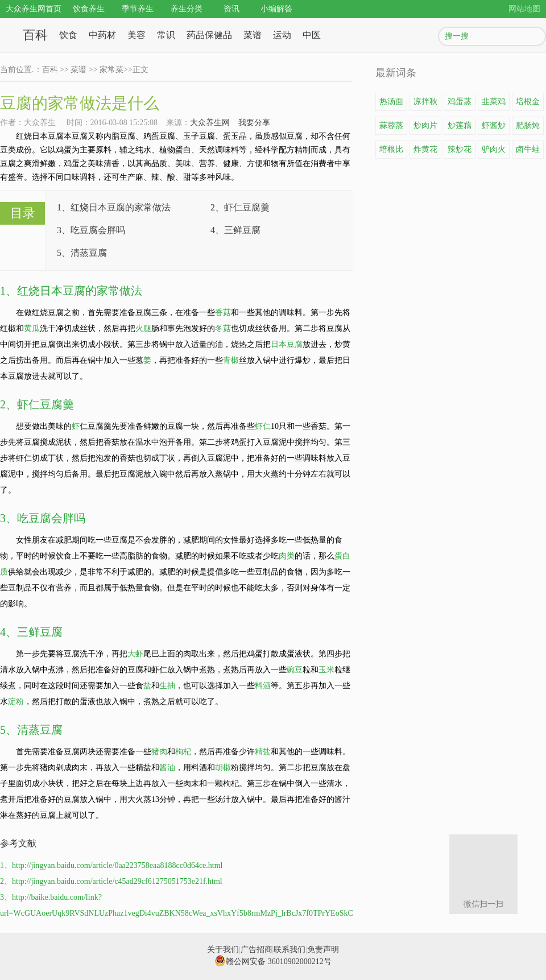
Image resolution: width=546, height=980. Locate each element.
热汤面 (391, 102)
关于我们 (223, 950)
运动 (282, 35)
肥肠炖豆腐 (528, 128)
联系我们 (289, 950)
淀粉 (16, 702)
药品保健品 (209, 35)
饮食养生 (89, 9)
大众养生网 (210, 123)
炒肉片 (425, 125)
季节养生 (138, 9)
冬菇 (223, 328)
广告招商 (257, 950)
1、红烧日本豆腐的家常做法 (114, 207)
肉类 (287, 556)
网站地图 (524, 9)
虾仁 (263, 426)
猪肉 (159, 752)
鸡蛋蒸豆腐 (460, 104)
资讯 (231, 9)
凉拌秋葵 (425, 104)
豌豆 (295, 670)
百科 (35, 35)
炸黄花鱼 (425, 152)
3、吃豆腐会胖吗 (91, 230)
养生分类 (187, 9)
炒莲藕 (460, 125)
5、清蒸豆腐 (82, 253)
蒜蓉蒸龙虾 (391, 128)
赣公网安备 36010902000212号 (273, 962)
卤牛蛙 (528, 149)
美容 (136, 35)
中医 (312, 35)
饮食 (68, 35)
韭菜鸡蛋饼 (494, 104)
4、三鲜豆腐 (235, 230)
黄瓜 (32, 328)
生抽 (167, 686)
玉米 (326, 670)
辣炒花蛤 (460, 152)
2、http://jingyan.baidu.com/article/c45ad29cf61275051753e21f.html (111, 881)
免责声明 (323, 950)
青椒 (231, 360)
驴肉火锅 (494, 152)
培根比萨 (391, 152)
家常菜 (111, 70)
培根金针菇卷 (528, 104)
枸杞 (183, 752)
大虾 (135, 654)
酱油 (167, 768)
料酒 (263, 686)
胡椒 (223, 768)
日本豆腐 (287, 344)
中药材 (102, 35)
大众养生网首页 (34, 9)
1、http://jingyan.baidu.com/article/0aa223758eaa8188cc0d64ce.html (111, 865)
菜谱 (253, 35)
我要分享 (254, 123)
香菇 (223, 313)
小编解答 (276, 9)
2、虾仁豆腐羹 (240, 207)
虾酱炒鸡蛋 (494, 128)
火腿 (143, 328)
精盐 (263, 752)
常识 (166, 35)
